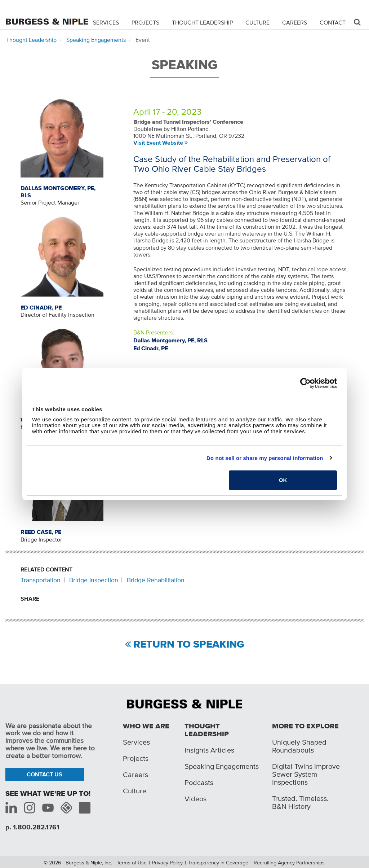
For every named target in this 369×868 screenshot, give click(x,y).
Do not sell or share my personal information (265, 458)
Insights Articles (209, 750)
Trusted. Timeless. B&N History (300, 802)
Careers (295, 22)
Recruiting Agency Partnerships (289, 863)
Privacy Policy (167, 863)
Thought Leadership (202, 22)
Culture (257, 22)
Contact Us (45, 774)
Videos (195, 799)
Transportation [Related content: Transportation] (41, 580)
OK (283, 480)
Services (106, 22)
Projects (145, 22)
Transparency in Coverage (218, 863)
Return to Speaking (189, 645)
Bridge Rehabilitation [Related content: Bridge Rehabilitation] (156, 580)
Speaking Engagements (96, 40)
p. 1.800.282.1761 (32, 827)
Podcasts (199, 782)
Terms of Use (132, 863)
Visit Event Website (158, 143)
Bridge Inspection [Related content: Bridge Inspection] (94, 580)
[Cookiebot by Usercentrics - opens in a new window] (305, 383)
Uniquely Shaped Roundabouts (299, 746)
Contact (333, 22)
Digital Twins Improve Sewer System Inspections (306, 774)
